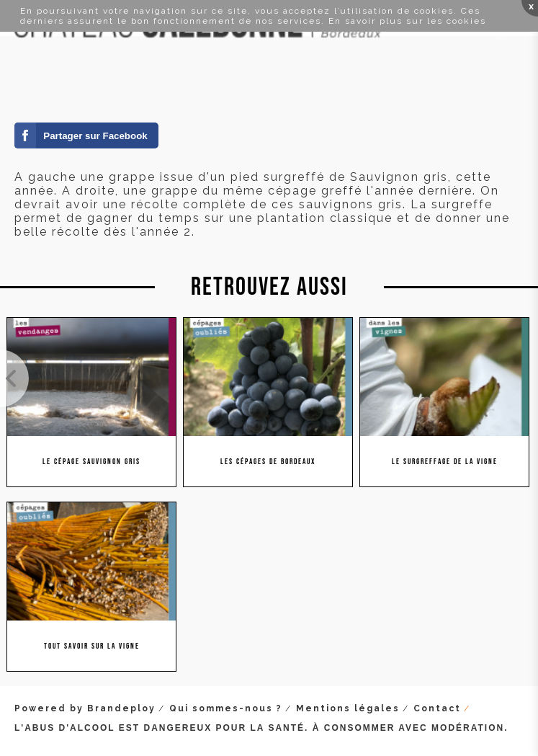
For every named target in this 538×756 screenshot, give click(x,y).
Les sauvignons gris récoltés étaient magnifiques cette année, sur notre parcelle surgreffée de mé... (14, 378)
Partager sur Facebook (95, 136)
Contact (437, 708)
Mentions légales (348, 708)
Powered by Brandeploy (85, 708)
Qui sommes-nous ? (226, 708)
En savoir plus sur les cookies (407, 21)
